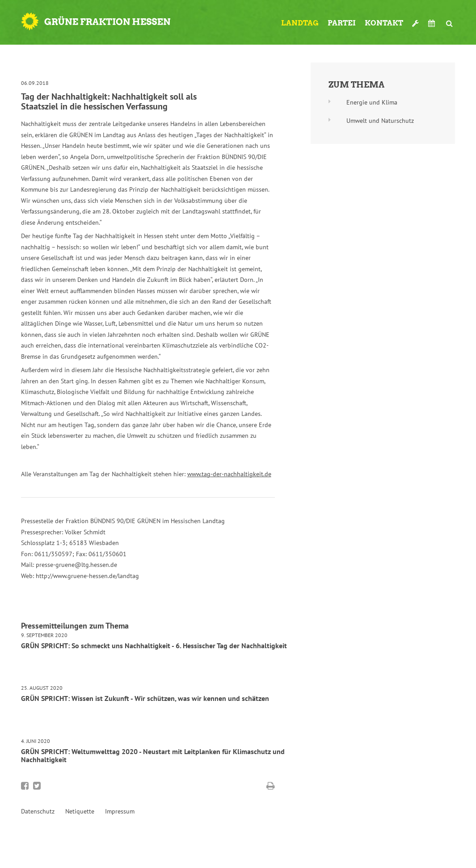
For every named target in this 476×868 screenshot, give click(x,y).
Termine (433, 23)
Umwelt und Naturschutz (380, 121)
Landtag (300, 23)
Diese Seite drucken (271, 786)
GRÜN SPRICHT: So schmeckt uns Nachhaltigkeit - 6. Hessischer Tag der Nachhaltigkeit (154, 646)
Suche (450, 20)
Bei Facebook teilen (25, 786)
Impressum (120, 811)
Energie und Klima (372, 102)
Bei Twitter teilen (37, 786)
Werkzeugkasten (416, 20)
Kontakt (384, 23)
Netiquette (80, 811)
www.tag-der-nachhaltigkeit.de (229, 474)
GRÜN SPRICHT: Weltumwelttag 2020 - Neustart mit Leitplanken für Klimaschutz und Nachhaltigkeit (153, 755)
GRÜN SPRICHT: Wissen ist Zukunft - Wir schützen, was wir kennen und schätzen (145, 698)
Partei (342, 23)
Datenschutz (38, 811)
